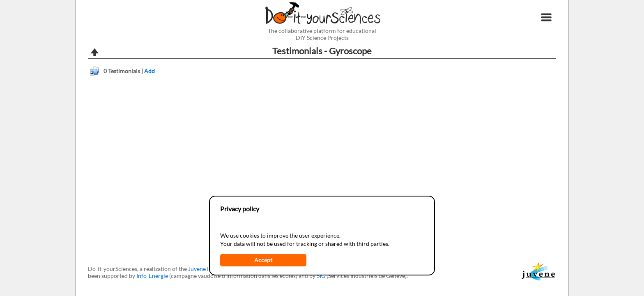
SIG (321, 276)
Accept (263, 260)
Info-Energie (152, 276)
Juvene (197, 269)
